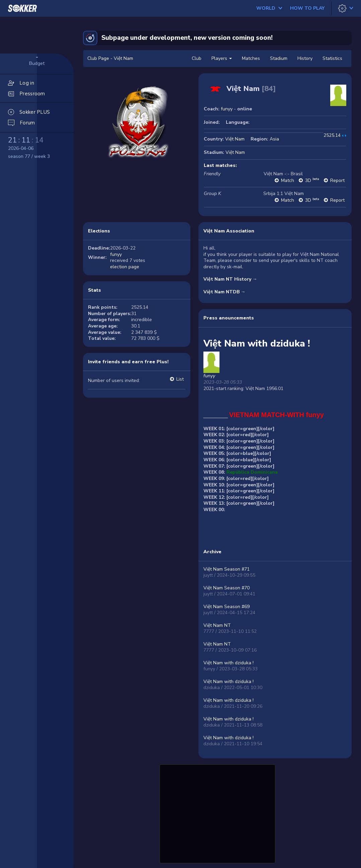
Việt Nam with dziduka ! (229, 663)
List (180, 379)
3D (312, 180)
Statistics (332, 58)
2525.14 (332, 135)
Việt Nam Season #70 (227, 588)
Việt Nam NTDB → (224, 292)
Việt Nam (235, 139)
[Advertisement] (217, 813)
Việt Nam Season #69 (227, 607)
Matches (251, 58)
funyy (227, 109)
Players (222, 58)
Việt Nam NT (217, 625)
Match (288, 180)
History (305, 58)
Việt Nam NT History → (230, 279)
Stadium (279, 58)
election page (125, 267)
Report (337, 180)
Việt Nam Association (229, 231)
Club (197, 58)
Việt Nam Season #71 (227, 569)
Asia (274, 139)
